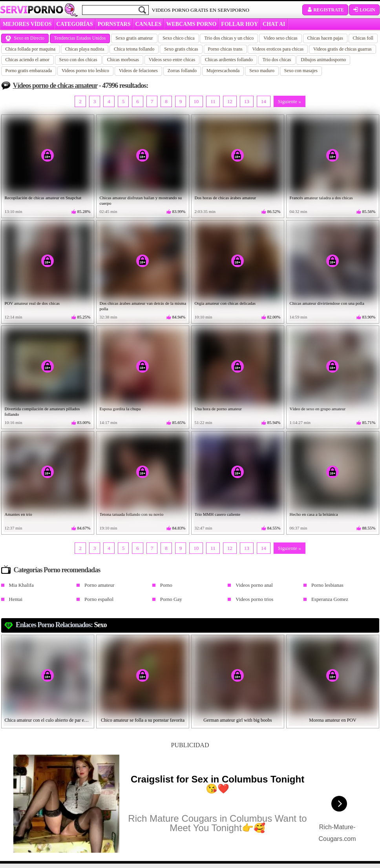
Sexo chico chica (178, 38)
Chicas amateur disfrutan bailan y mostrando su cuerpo (141, 200)
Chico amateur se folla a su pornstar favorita (143, 720)
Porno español (99, 599)
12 (230, 101)
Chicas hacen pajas (325, 38)
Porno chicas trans (225, 49)
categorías (75, 24)
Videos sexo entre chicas (172, 60)
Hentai (16, 599)
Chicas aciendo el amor (27, 60)
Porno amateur (99, 585)
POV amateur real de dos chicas (32, 303)
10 (196, 101)
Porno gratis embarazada (29, 71)
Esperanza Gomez (330, 599)
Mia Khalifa (21, 585)
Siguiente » (290, 101)
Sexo (100, 625)
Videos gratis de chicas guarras (343, 49)
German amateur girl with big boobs (238, 720)
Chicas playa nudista (85, 49)
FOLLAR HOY (239, 24)
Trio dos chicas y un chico (229, 38)
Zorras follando (182, 71)
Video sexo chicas (280, 38)
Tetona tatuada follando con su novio (132, 514)
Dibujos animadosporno (323, 60)
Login (364, 10)
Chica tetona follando (134, 49)
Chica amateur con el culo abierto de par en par (48, 720)
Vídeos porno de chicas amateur (55, 86)
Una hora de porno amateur (218, 409)
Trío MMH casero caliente (218, 514)
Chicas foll (363, 38)
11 (213, 101)
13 (247, 101)
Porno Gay (171, 599)
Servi (32, 9)
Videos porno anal (254, 585)
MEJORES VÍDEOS (27, 24)
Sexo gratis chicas (181, 49)
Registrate (325, 10)
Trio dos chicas (277, 60)
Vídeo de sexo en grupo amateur (318, 409)
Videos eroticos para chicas (278, 49)
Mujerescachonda (223, 71)
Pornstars (114, 24)
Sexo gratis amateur (134, 38)
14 (264, 101)
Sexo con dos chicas (78, 60)
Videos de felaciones (138, 71)
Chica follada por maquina (31, 49)
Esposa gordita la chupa (120, 409)
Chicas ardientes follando (229, 60)
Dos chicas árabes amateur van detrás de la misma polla (143, 306)
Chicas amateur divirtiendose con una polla (327, 303)
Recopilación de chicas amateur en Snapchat (43, 198)
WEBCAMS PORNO (191, 24)
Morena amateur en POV (332, 720)
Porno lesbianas (327, 585)
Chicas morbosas (123, 60)
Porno (166, 585)
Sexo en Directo (25, 38)
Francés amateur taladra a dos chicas (321, 198)
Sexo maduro (262, 71)
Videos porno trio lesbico (85, 71)
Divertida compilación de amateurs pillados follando (42, 411)
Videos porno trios (254, 599)
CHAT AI (274, 24)
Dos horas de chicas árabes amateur (226, 198)
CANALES (148, 24)
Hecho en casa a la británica (314, 514)
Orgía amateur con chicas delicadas (225, 303)
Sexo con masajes (301, 71)
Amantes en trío (18, 514)
